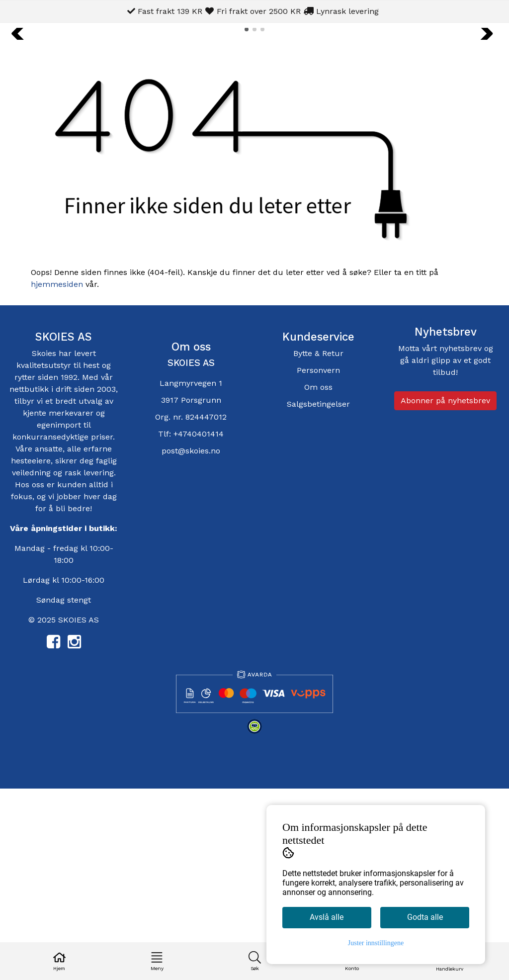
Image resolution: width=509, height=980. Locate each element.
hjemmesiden (57, 475)
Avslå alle (327, 917)
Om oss (318, 578)
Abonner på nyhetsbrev (445, 591)
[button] (247, 220)
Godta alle (425, 917)
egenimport (59, 616)
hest (92, 556)
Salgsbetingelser (318, 595)
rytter (25, 568)
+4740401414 (199, 625)
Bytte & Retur (318, 544)
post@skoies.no (191, 642)
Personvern (318, 561)
